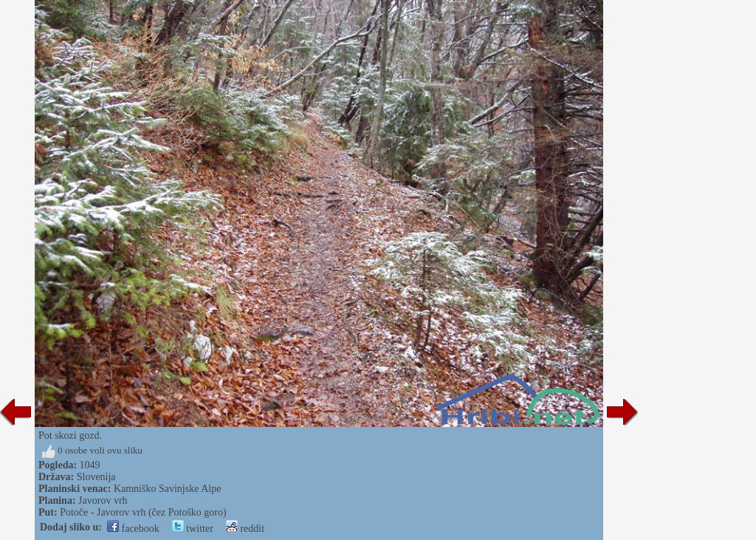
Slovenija (96, 477)
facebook (133, 529)
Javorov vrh (103, 500)
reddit (245, 529)
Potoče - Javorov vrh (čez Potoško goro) (143, 512)
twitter (193, 529)
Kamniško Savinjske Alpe (167, 489)
